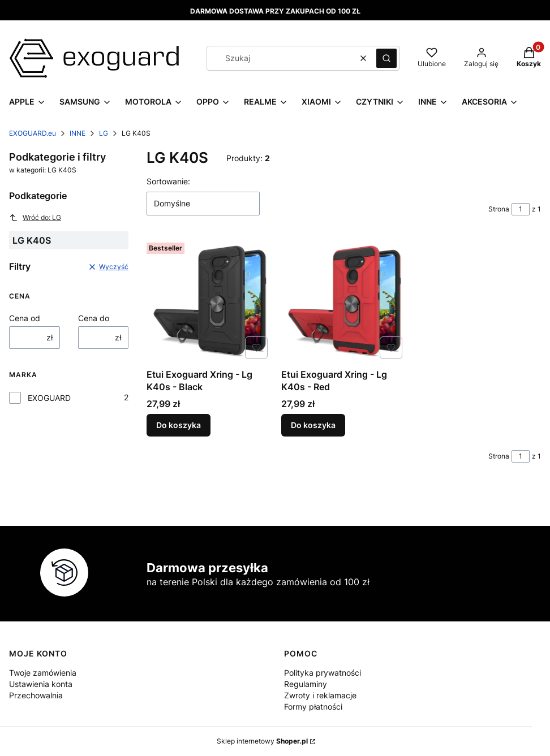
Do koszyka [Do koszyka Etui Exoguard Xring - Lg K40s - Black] (179, 425)
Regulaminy (306, 684)
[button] (386, 58)
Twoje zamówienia (43, 673)
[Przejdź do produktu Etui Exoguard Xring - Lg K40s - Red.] (344, 301)
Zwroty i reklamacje (320, 695)
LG (104, 133)
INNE (78, 133)
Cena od (25, 318)
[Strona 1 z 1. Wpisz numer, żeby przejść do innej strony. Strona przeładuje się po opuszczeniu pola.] (521, 209)
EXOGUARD (49, 398)
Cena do (94, 318)
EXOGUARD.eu (33, 133)
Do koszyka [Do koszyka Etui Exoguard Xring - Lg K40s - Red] (313, 425)
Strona (499, 209)
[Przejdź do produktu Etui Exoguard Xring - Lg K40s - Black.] (209, 301)
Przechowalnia (36, 695)
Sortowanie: (168, 181)
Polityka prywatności (323, 673)
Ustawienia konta (41, 684)
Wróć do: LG (35, 218)
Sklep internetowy (262, 741)
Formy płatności (313, 707)
